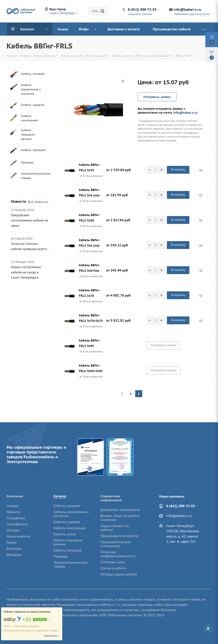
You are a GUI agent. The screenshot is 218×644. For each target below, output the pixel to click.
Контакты (14, 549)
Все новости (38, 202)
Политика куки (112, 562)
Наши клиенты (18, 536)
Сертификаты (17, 524)
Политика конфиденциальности (118, 554)
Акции (11, 542)
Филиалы (14, 555)
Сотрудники (16, 518)
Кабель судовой (67, 522)
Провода (61, 556)
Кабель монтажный (69, 528)
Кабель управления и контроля (71, 514)
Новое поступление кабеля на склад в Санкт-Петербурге (26, 272)
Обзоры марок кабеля (119, 574)
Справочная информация (111, 498)
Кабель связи (65, 534)
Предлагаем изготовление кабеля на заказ (29, 220)
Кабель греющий (67, 550)
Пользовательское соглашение (116, 544)
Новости (13, 512)
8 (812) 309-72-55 (142, 9)
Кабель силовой (67, 506)
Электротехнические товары (70, 564)
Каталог (60, 496)
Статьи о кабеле (113, 568)
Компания (15, 496)
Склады (13, 506)
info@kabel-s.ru (187, 9)
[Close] (59, 612)
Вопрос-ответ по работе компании (120, 518)
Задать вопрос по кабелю (115, 528)
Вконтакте (208, 629)
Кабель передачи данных (68, 542)
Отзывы (13, 530)
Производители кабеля (119, 536)
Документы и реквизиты (120, 510)
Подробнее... (52, 636)
